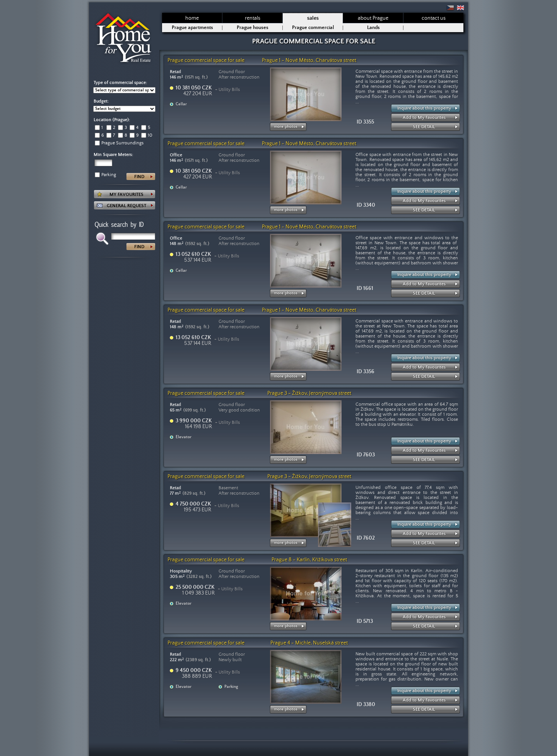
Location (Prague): (112, 120)
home (192, 18)
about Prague (373, 18)
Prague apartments (192, 28)
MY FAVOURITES (126, 195)
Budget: (101, 101)
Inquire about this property (424, 108)
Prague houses (253, 28)
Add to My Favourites (424, 117)
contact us (434, 18)
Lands (373, 28)
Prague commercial (313, 28)
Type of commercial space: (120, 83)
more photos (286, 127)
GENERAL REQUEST (126, 206)
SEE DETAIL (424, 127)
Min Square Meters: (113, 155)
